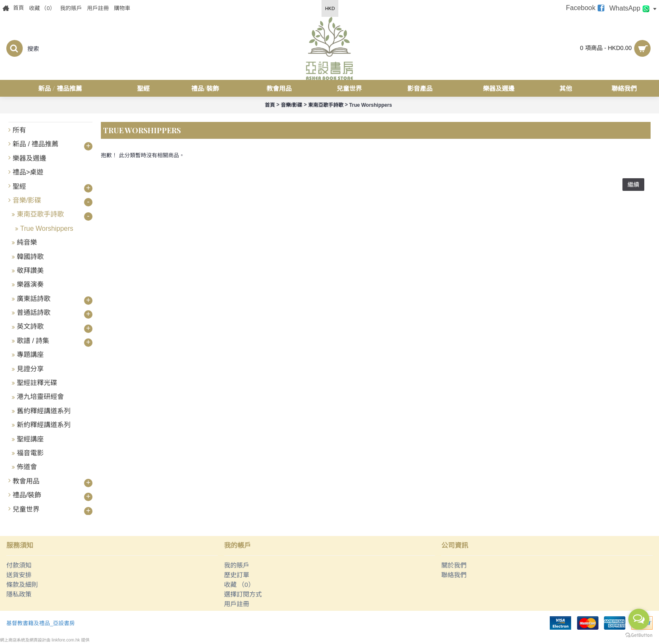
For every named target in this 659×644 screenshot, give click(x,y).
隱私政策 (19, 594)
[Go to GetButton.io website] (639, 635)
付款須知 (19, 565)
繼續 (633, 185)
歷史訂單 (237, 575)
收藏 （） (239, 585)
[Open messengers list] (639, 619)
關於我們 (454, 565)
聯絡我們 (454, 575)
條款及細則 (22, 585)
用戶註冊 (237, 604)
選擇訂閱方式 (243, 594)
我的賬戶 (237, 565)
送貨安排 (19, 575)
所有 (19, 130)
